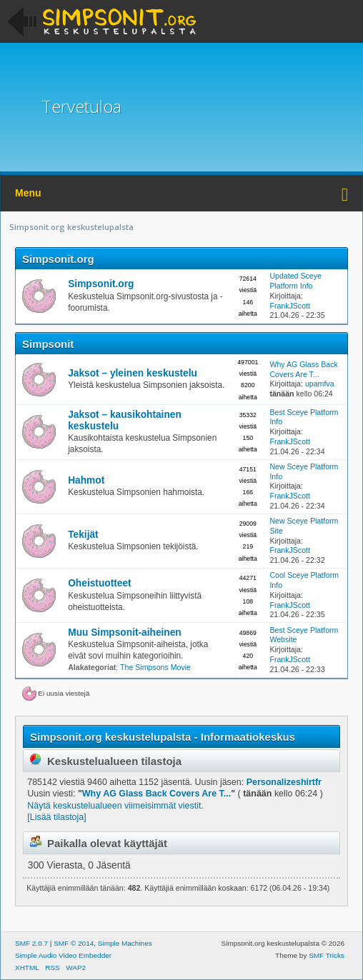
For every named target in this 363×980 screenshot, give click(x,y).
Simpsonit (48, 344)
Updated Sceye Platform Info (295, 281)
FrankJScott (290, 306)
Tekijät (83, 535)
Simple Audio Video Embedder (63, 955)
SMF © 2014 (74, 943)
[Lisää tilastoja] (56, 817)
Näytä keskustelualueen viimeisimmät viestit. (115, 806)
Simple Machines (125, 943)
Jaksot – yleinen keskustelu (133, 373)
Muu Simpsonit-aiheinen (125, 632)
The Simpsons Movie (155, 667)
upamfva (320, 384)
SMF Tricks (327, 955)
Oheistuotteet (99, 583)
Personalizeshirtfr (284, 782)
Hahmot (86, 480)
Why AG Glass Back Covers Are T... (303, 369)
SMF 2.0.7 (31, 943)
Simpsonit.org (58, 259)
